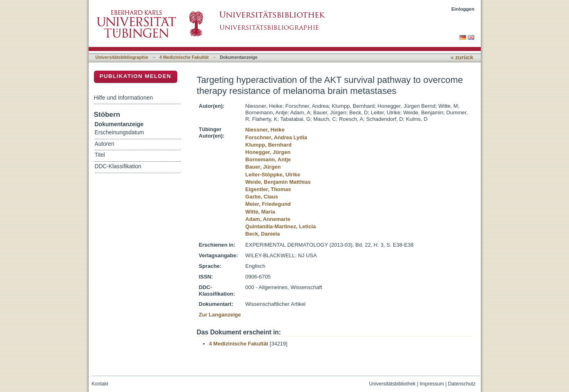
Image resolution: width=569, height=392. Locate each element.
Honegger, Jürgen (268, 152)
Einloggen (463, 9)
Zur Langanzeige (220, 315)
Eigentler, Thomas (268, 189)
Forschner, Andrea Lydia (276, 137)
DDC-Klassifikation (118, 166)
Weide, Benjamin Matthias (278, 182)
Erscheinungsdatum (119, 133)
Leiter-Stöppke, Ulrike (273, 175)
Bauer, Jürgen (263, 167)
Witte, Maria (260, 212)
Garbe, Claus (262, 197)
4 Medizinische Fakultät (184, 57)
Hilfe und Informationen (124, 98)
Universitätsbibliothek (392, 384)
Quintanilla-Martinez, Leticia (281, 226)
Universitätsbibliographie (122, 57)
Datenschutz (462, 384)
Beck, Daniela (263, 234)
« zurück (462, 57)
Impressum (432, 384)
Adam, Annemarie (268, 219)
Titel (100, 155)
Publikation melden (136, 76)
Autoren (105, 144)
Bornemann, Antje (268, 159)
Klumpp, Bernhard (269, 145)
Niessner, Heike (265, 130)
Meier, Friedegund (268, 204)
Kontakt (100, 384)
